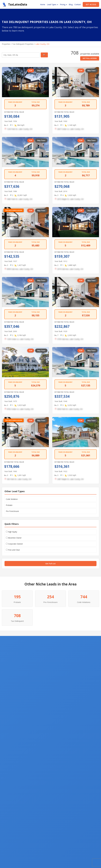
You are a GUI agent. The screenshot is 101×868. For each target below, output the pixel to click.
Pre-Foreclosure (12, 511)
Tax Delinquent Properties (23, 44)
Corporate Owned (14, 544)
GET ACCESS (91, 4)
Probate (9, 505)
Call (31, 71)
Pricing (63, 4)
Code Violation (12, 499)
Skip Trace (41, 71)
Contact (78, 4)
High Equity (11, 532)
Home (43, 4)
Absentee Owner (14, 538)
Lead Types (52, 4)
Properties (6, 44)
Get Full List (50, 564)
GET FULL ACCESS (90, 58)
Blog (71, 4)
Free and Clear (13, 550)
